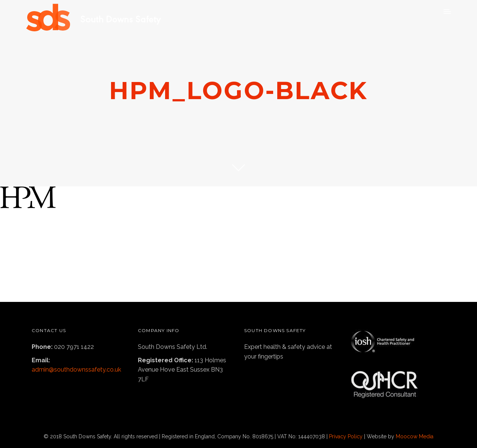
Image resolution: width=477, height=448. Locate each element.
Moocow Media (415, 436)
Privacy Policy (346, 436)
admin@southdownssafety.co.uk (76, 370)
